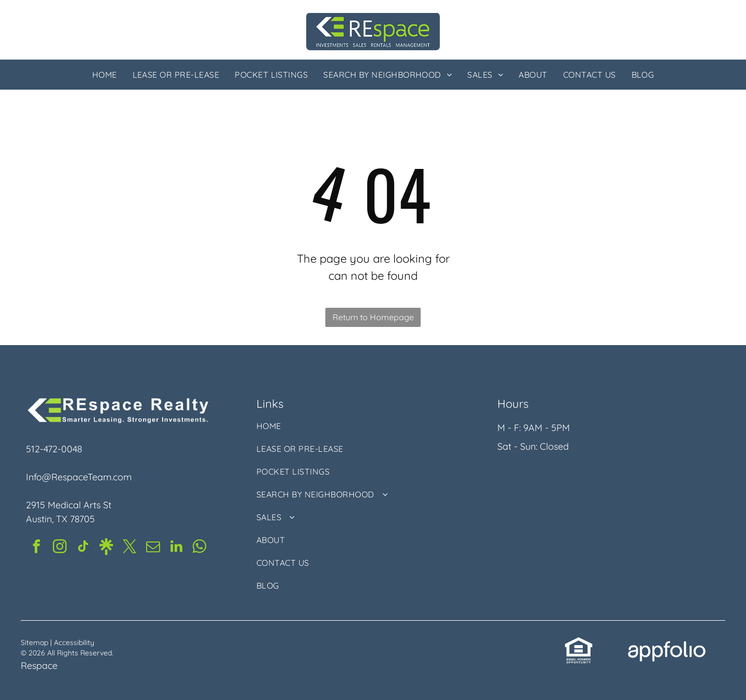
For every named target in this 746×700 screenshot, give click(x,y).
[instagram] (60, 548)
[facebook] (36, 548)
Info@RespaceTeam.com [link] (79, 477)
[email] (153, 548)
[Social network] (106, 548)
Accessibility (74, 642)
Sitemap (34, 642)
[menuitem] (105, 75)
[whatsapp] (199, 548)
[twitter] (130, 548)
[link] (579, 643)
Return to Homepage (373, 317)
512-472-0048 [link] (54, 449)
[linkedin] (176, 548)
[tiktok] (83, 548)
